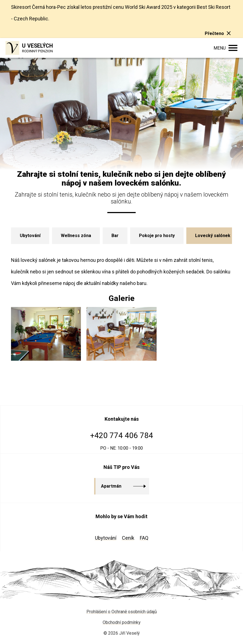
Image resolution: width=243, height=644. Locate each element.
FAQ (144, 538)
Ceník (128, 538)
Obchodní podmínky (122, 622)
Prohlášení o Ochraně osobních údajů (122, 612)
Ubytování (106, 538)
